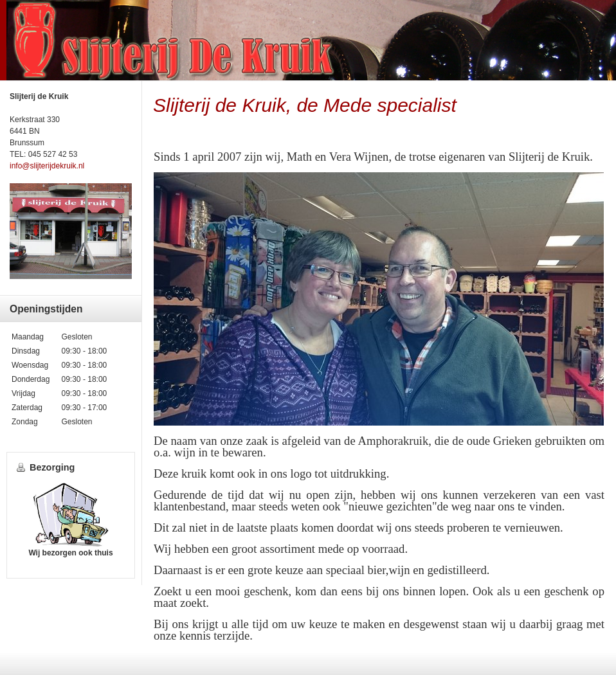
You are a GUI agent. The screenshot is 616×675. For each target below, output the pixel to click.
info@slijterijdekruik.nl (47, 166)
